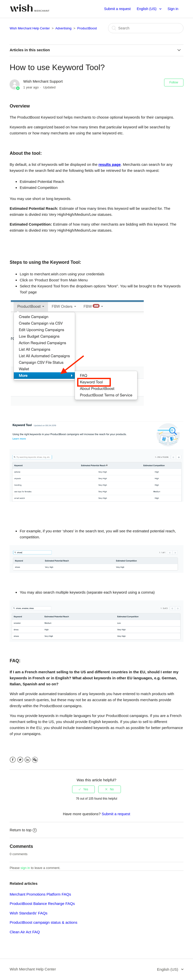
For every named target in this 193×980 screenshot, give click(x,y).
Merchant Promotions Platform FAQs (40, 894)
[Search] (146, 28)
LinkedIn (28, 760)
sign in (25, 868)
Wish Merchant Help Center (30, 28)
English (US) (147, 9)
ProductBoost (87, 28)
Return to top (23, 830)
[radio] (83, 789)
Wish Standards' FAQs (28, 913)
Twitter (20, 760)
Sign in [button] (173, 9)
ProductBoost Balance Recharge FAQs (42, 904)
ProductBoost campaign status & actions (43, 922)
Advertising (63, 28)
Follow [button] (174, 82)
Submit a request (117, 9)
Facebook (13, 760)
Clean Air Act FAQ (25, 932)
